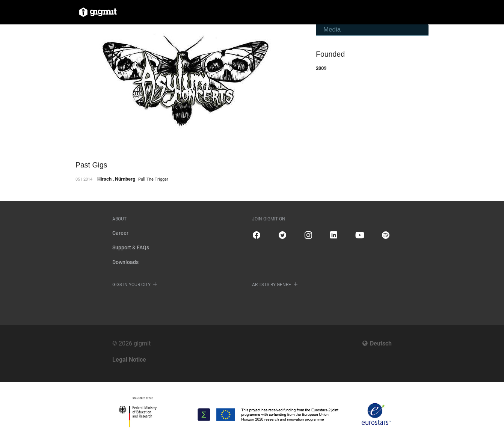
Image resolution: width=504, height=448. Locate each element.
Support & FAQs (131, 247)
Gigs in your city (131, 285)
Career (120, 233)
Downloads (125, 262)
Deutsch (381, 343)
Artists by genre (272, 285)
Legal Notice (129, 360)
